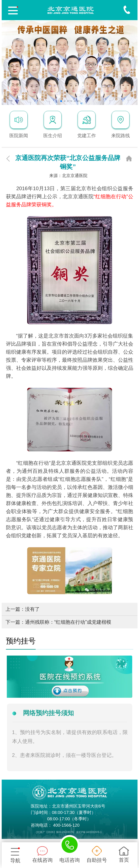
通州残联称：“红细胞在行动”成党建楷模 (68, 622)
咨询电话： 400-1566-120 (55, 825)
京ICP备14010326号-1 (89, 832)
